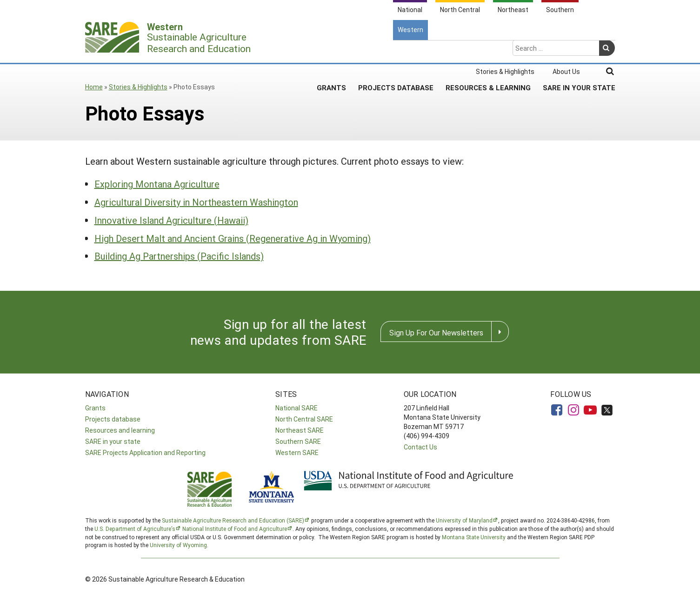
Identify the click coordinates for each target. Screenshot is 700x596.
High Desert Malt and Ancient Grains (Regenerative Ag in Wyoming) (233, 238)
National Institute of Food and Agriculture (235, 529)
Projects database (113, 419)
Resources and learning (120, 430)
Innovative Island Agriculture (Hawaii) (171, 220)
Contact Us (420, 447)
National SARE (297, 408)
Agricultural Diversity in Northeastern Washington (196, 202)
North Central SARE (304, 419)
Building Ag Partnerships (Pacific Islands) (179, 256)
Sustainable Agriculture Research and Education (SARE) (233, 520)
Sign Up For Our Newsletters (436, 332)
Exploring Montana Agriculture (157, 184)
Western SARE (297, 452)
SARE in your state (113, 441)
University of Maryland (464, 520)
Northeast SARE (300, 430)
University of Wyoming (178, 545)
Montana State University (474, 537)
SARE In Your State (579, 51)
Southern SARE (298, 441)
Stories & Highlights (138, 87)
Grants (331, 51)
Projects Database (396, 51)
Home (94, 87)
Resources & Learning (488, 51)
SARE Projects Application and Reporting (145, 452)
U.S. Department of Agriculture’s (135, 529)
